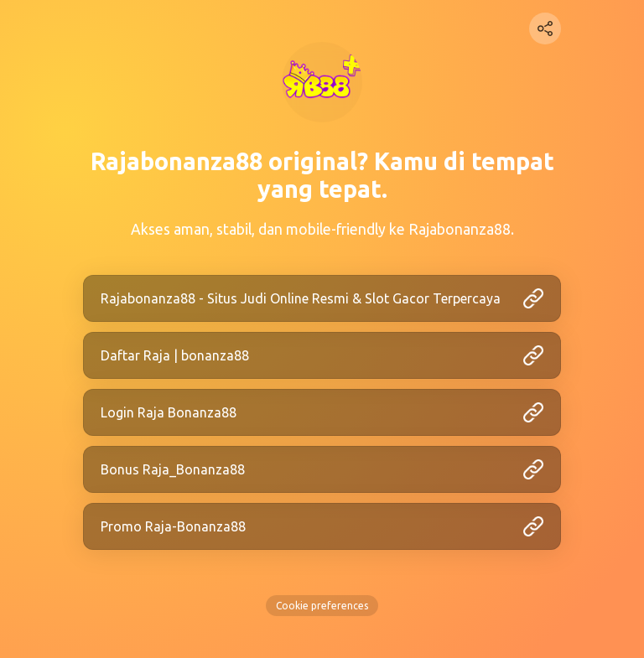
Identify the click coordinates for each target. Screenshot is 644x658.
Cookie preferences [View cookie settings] (322, 606)
